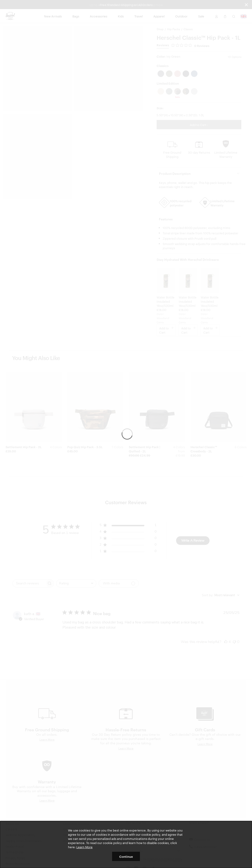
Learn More (84, 847)
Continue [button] (126, 856)
